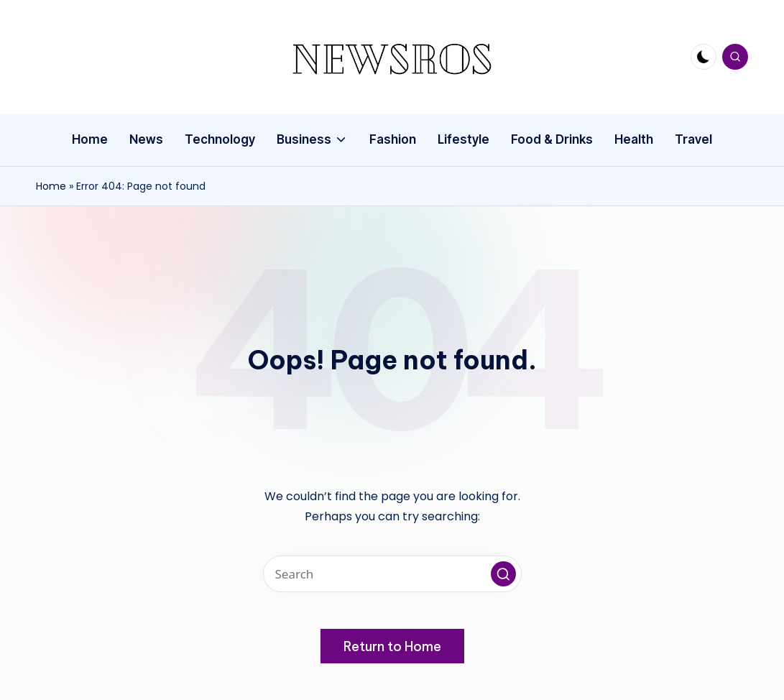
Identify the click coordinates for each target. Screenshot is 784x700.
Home (51, 186)
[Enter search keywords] (392, 574)
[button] (503, 574)
